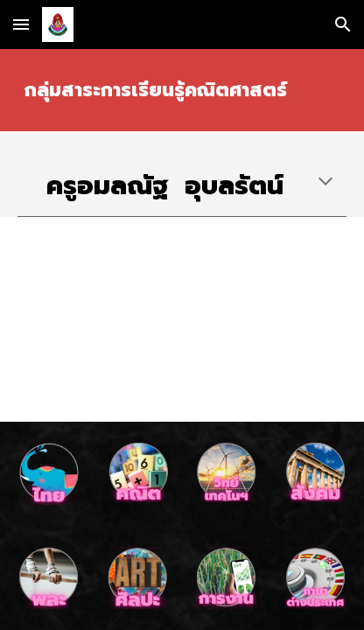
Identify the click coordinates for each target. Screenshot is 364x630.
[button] (21, 24)
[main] (182, 90)
